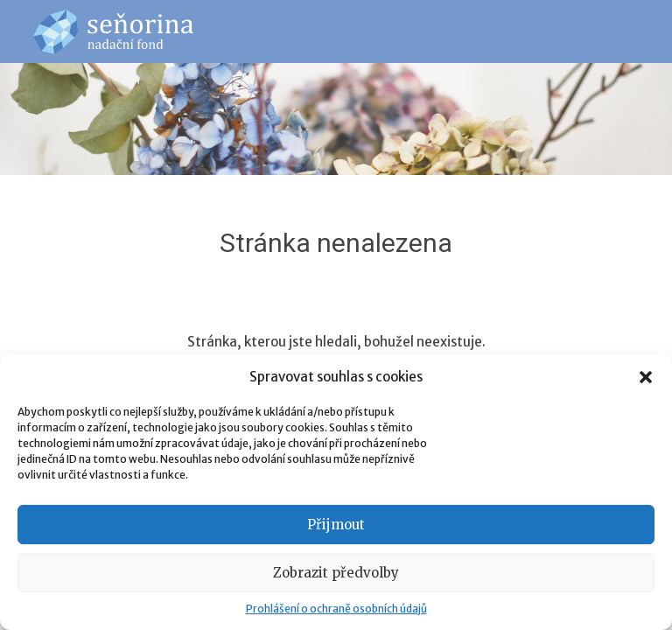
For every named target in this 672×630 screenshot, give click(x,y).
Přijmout (336, 525)
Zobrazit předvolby (336, 573)
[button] (646, 377)
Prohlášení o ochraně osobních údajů (336, 609)
